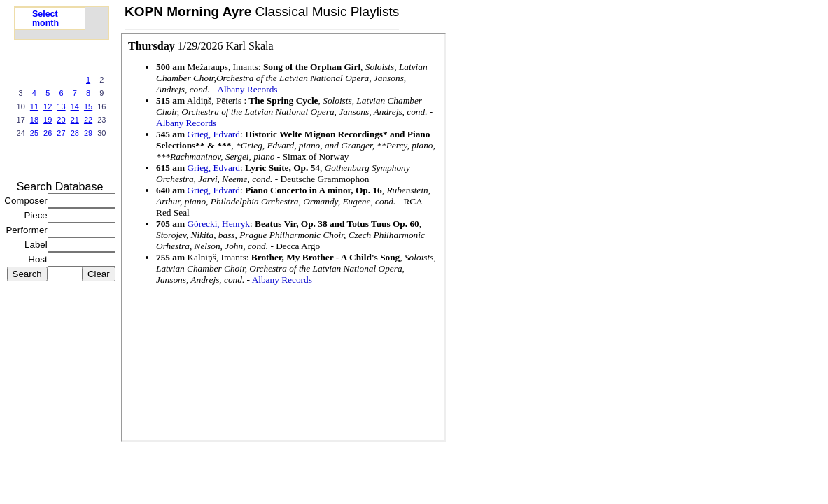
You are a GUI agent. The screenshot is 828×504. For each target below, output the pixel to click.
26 (48, 133)
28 (75, 133)
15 (88, 106)
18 (34, 120)
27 (61, 133)
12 (48, 106)
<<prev (35, 161)
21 (75, 120)
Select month (45, 18)
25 (34, 133)
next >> (88, 161)
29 (88, 133)
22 (88, 120)
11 (34, 106)
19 (48, 120)
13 (61, 106)
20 (61, 120)
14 (75, 106)
